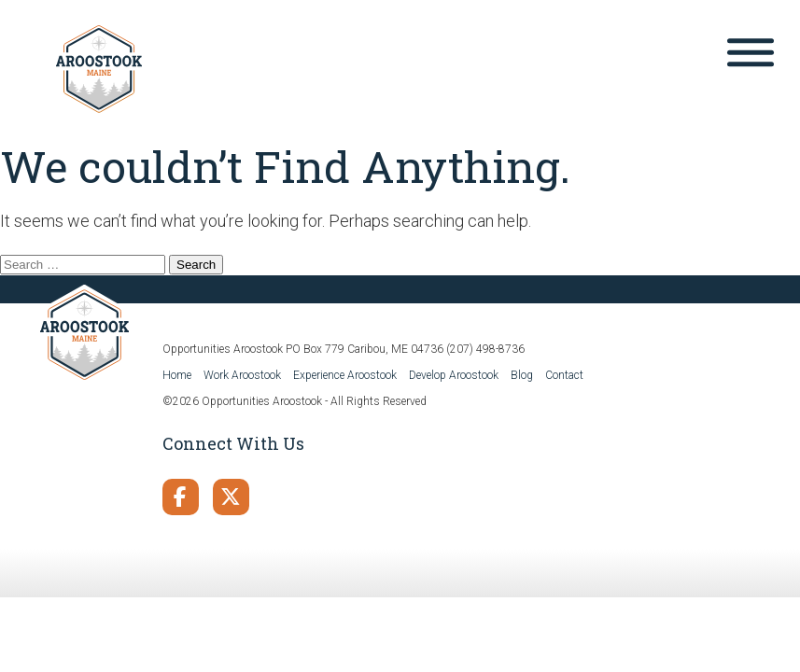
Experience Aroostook (345, 375)
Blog (522, 375)
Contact (564, 375)
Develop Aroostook (454, 375)
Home (177, 375)
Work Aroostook (242, 375)
